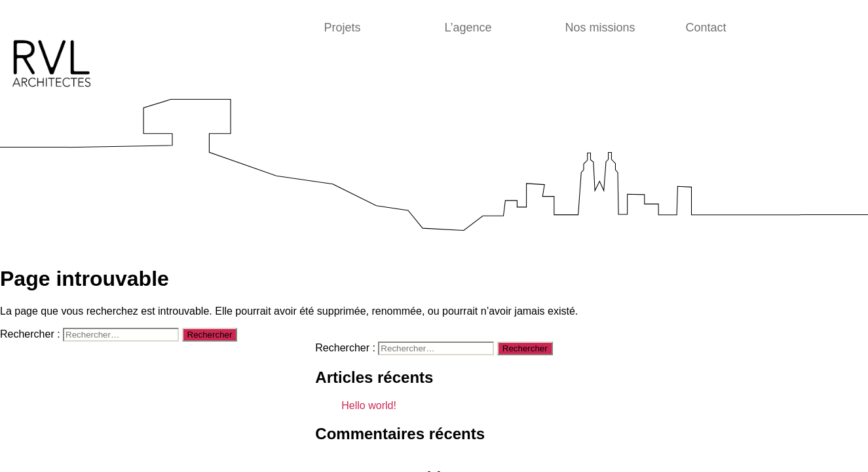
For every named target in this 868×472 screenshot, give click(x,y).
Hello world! (369, 405)
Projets (343, 28)
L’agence (468, 28)
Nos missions (600, 28)
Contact (706, 28)
